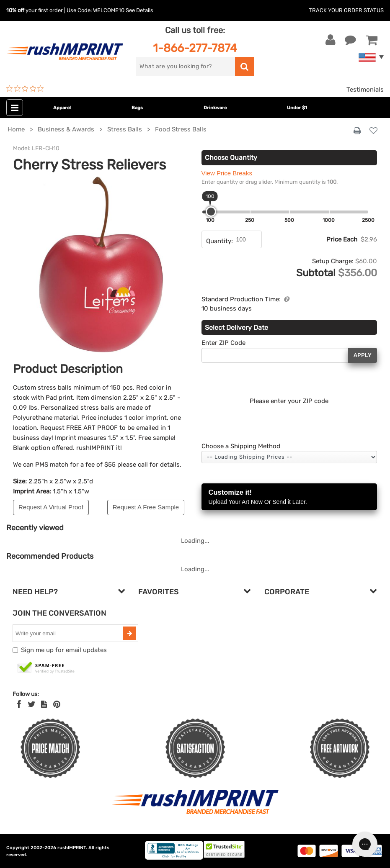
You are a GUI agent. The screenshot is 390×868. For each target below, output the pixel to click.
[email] (69, 633)
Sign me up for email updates (64, 650)
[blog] (44, 704)
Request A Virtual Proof (51, 507)
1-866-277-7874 (195, 48)
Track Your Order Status (346, 10)
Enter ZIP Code (223, 343)
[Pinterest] (57, 704)
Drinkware (215, 108)
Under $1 (297, 108)
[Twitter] (32, 704)
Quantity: (220, 241)
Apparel (62, 108)
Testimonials (365, 90)
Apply (363, 355)
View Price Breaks (227, 173)
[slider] (211, 212)
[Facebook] (19, 704)
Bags (137, 108)
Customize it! (289, 497)
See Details (139, 10)
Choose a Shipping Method (241, 446)
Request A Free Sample (146, 507)
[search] (185, 66)
